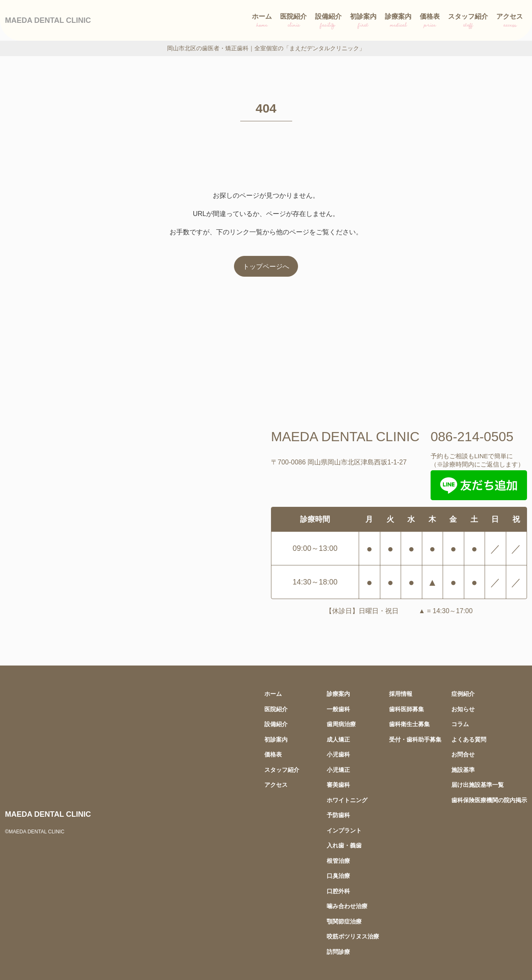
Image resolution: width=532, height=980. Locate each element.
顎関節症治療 (344, 921)
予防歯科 (338, 815)
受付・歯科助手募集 (415, 739)
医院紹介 (293, 22)
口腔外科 (338, 891)
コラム (460, 724)
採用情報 (401, 694)
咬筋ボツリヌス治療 (353, 936)
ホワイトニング (347, 800)
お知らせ (463, 709)
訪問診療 (338, 952)
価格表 (430, 22)
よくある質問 (469, 739)
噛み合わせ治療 (347, 906)
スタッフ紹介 (468, 22)
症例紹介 (463, 694)
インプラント (344, 830)
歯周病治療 (341, 724)
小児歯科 (338, 754)
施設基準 (463, 770)
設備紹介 (328, 22)
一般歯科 (338, 709)
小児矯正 (338, 770)
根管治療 (338, 861)
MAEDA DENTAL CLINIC (48, 20)
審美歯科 (338, 785)
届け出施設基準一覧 (478, 785)
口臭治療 (338, 876)
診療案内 (398, 22)
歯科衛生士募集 (409, 724)
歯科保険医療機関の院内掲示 (489, 800)
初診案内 (363, 22)
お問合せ (463, 754)
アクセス (510, 22)
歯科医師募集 (406, 709)
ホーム (262, 22)
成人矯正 (338, 739)
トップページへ (266, 266)
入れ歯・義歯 (344, 845)
